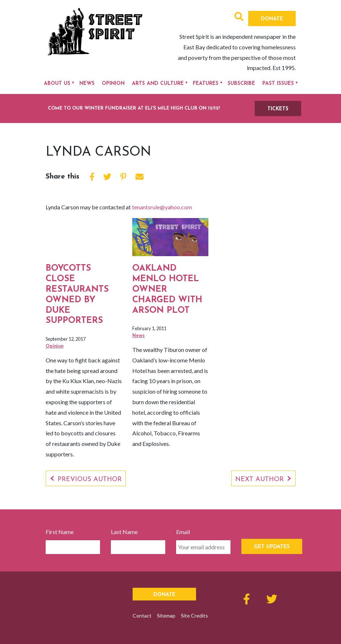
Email (183, 532)
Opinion (113, 84)
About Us (57, 84)
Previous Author (90, 479)
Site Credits (194, 616)
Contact (142, 616)
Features (206, 84)
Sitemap (166, 616)
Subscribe (241, 84)
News (87, 84)
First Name (60, 532)
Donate (272, 19)
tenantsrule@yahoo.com (162, 207)
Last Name (124, 532)
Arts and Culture (158, 84)
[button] (239, 18)
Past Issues (278, 84)
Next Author (259, 479)
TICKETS (278, 109)
